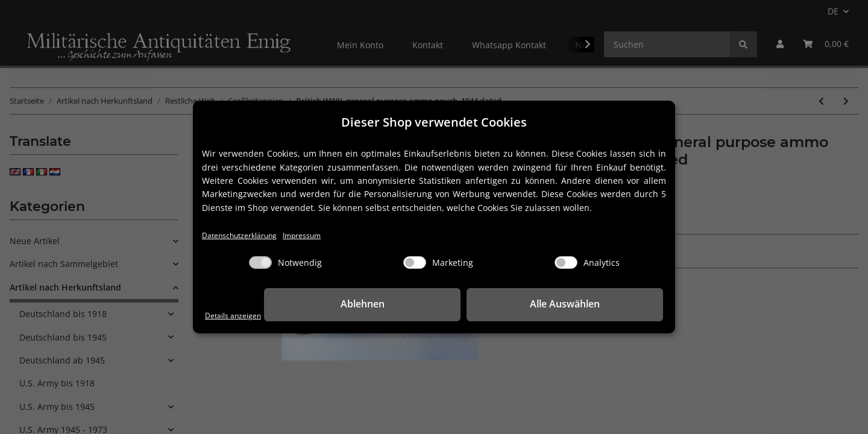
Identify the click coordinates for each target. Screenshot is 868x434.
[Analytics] (566, 264)
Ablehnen (476, 305)
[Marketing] (415, 264)
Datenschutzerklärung (247, 235)
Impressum (321, 235)
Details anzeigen (238, 315)
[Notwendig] (260, 264)
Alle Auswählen (603, 305)
